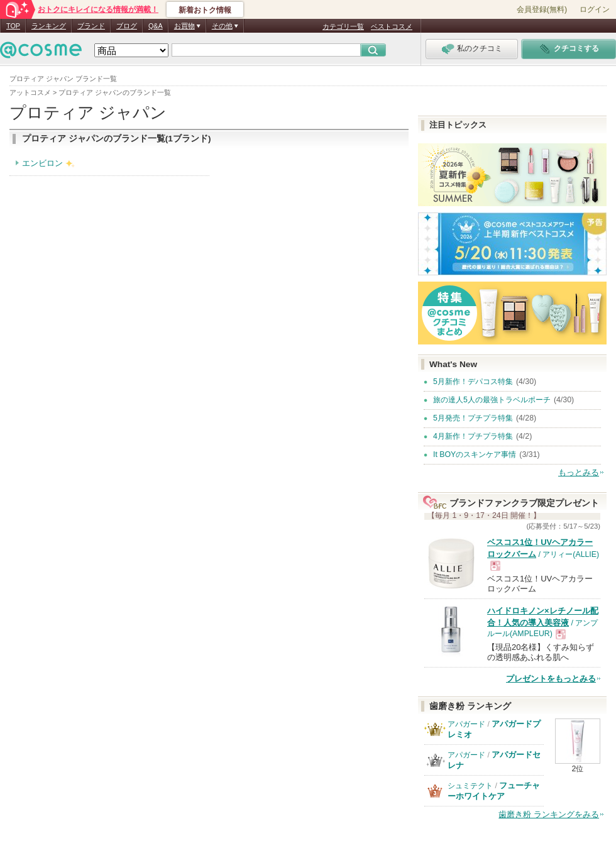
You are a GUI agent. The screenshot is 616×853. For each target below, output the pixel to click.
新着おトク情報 (205, 10)
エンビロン (42, 163)
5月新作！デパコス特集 (473, 382)
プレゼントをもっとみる (551, 679)
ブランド (91, 26)
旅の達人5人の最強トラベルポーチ (492, 400)
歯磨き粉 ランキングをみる (549, 814)
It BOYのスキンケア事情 (475, 454)
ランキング (49, 26)
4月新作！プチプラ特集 (473, 436)
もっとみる (579, 472)
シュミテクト (470, 786)
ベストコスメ (392, 26)
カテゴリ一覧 (343, 26)
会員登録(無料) (542, 9)
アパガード (466, 724)
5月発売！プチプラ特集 (473, 418)
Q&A (156, 26)
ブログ (127, 26)
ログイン (595, 9)
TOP (13, 26)
